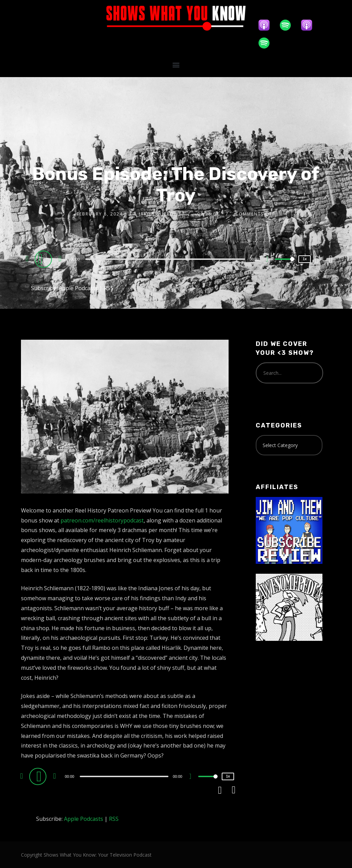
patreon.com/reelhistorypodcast (102, 520)
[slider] (165, 259)
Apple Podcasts (78, 288)
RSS (109, 288)
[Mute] (269, 260)
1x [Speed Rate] (305, 259)
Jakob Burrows (160, 214)
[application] (166, 259)
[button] (176, 65)
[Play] (44, 259)
